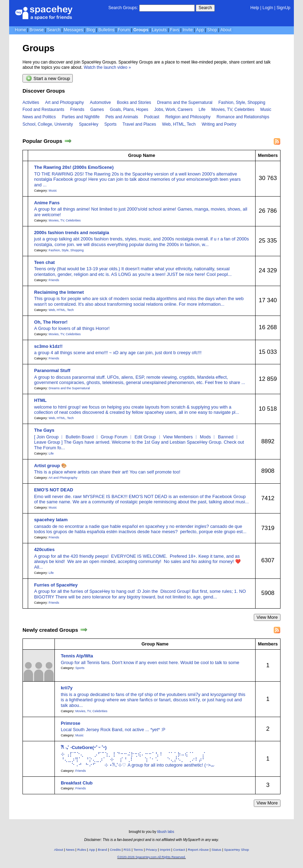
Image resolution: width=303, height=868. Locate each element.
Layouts (159, 30)
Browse (37, 30)
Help (255, 8)
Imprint (165, 850)
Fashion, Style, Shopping (242, 102)
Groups (141, 30)
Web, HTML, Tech (179, 124)
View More (267, 617)
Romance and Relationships (243, 117)
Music (266, 110)
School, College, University (48, 124)
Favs (175, 30)
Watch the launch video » (107, 67)
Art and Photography (64, 102)
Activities (31, 102)
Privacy (151, 850)
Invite (188, 30)
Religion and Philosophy (188, 117)
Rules (82, 850)
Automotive (100, 102)
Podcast (152, 117)
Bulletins (106, 30)
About (226, 30)
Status (217, 850)
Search (205, 8)
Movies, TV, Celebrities (233, 110)
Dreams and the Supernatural (185, 102)
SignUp (283, 8)
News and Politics (39, 117)
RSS (127, 850)
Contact (179, 850)
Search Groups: (123, 8)
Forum (124, 30)
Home (20, 30)
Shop (212, 30)
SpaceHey (88, 124)
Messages (73, 30)
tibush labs (166, 832)
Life (202, 110)
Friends (77, 110)
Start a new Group (48, 78)
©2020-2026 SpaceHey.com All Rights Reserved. (151, 857)
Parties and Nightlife (81, 117)
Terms (138, 850)
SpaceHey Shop (237, 850)
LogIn (268, 8)
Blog (91, 30)
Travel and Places (139, 124)
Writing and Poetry (219, 124)
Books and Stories (134, 102)
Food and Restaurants (43, 110)
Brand (102, 850)
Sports (111, 124)
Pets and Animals (122, 117)
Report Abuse (198, 850)
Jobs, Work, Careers (173, 110)
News (70, 850)
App (200, 30)
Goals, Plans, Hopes (129, 110)
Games (97, 110)
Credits (115, 850)
